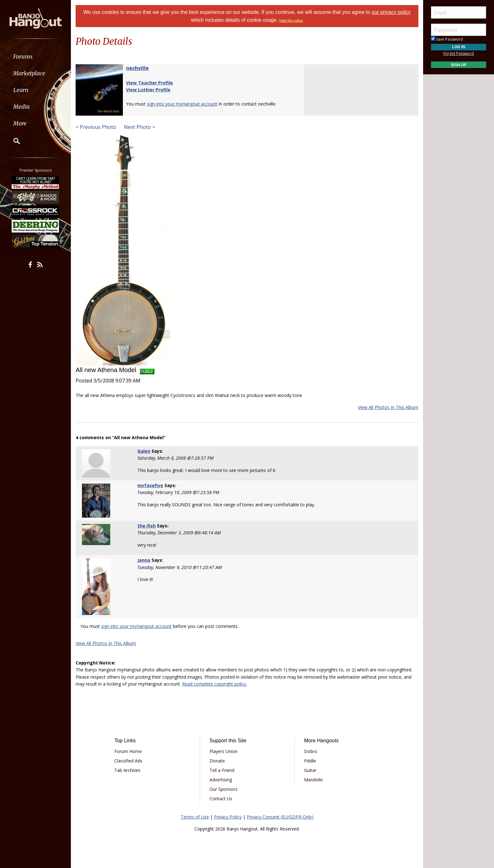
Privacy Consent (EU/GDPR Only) (280, 817)
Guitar (310, 770)
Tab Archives (127, 770)
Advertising (221, 780)
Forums (23, 57)
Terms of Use (195, 817)
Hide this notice (291, 20)
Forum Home (128, 751)
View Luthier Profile (148, 90)
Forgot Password (459, 53)
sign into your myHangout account (182, 104)
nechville (137, 68)
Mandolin (313, 780)
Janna (144, 560)
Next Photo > (139, 127)
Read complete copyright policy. (215, 684)
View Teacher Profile (149, 83)
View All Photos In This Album (388, 407)
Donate (217, 761)
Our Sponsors (224, 789)
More (20, 123)
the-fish (146, 526)
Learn (21, 90)
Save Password (447, 39)
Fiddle (310, 761)
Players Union (224, 751)
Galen (144, 451)
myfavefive (150, 485)
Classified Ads (128, 761)
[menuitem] (35, 57)
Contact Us (221, 799)
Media (21, 107)
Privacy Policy (228, 817)
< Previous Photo (96, 127)
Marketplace (29, 73)
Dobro (311, 751)
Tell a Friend (222, 770)
